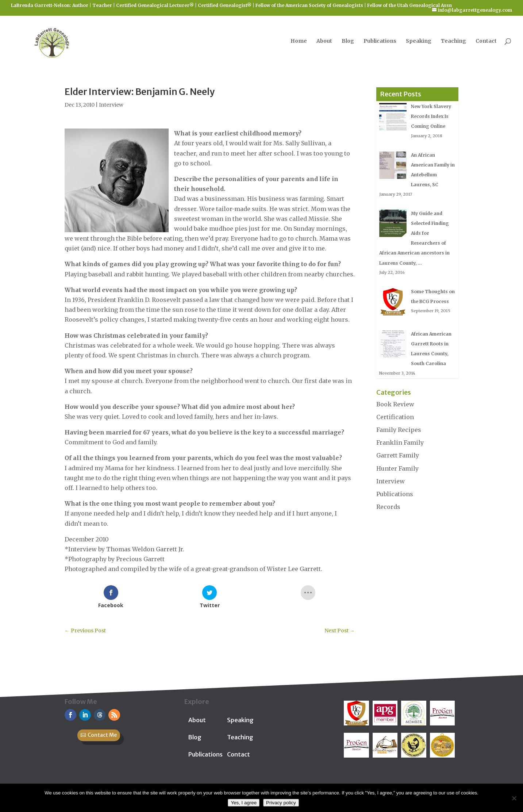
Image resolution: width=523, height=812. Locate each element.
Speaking (419, 41)
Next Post (340, 631)
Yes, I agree (244, 803)
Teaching (453, 41)
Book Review (395, 404)
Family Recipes (399, 430)
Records (388, 507)
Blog (348, 41)
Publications (380, 41)
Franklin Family (400, 443)
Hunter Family (397, 468)
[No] (514, 798)
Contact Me (102, 735)
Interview (111, 105)
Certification (395, 417)
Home (299, 41)
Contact (486, 41)
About (324, 41)
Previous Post (85, 631)
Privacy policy (281, 803)
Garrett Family (398, 455)
